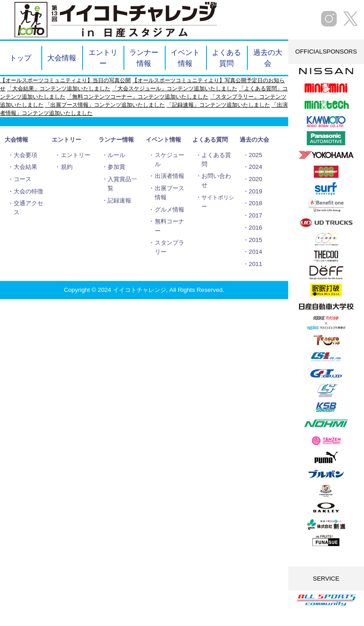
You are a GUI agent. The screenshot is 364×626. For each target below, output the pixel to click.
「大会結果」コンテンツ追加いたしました (59, 89)
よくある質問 (226, 58)
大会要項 (25, 155)
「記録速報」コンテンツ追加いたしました (218, 105)
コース (22, 179)
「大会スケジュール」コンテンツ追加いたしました (175, 89)
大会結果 (25, 167)
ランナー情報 (144, 58)
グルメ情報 (170, 209)
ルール (116, 155)
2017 (256, 215)
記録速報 (119, 200)
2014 (256, 252)
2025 (256, 155)
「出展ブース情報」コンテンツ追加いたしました (105, 105)
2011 (256, 264)
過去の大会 (268, 58)
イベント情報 (185, 58)
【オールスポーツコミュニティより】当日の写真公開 (65, 80)
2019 (256, 191)
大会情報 (62, 58)
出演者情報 (170, 176)
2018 (256, 203)
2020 (256, 179)
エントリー (103, 58)
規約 (67, 167)
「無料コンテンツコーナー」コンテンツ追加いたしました (138, 97)
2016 (256, 228)
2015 (256, 240)
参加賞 (116, 167)
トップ (20, 58)
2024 (256, 167)
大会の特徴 (28, 191)
